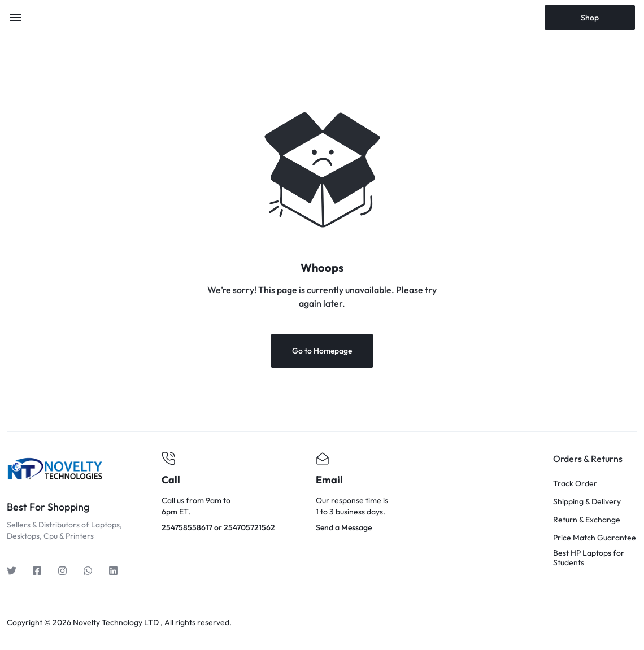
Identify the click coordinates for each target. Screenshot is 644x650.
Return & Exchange (587, 520)
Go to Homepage (322, 351)
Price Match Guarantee (595, 538)
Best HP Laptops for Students (589, 558)
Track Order (575, 484)
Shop (590, 18)
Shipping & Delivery (587, 502)
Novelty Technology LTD (116, 622)
